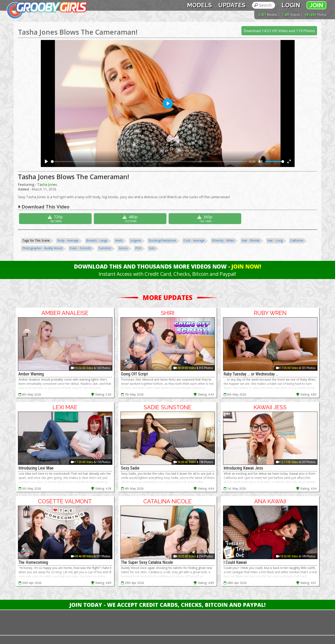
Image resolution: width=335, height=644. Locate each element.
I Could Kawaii (235, 562)
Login (291, 5)
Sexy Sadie (130, 468)
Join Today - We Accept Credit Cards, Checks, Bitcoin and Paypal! (167, 605)
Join (316, 5)
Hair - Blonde (251, 240)
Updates (232, 5)
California (297, 240)
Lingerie (136, 240)
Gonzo (123, 248)
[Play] (46, 161)
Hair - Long (275, 240)
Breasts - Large (97, 240)
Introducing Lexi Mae (36, 468)
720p (56, 219)
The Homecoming (33, 562)
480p (131, 219)
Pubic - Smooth (80, 248)
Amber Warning (31, 374)
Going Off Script (134, 374)
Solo (152, 248)
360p (205, 219)
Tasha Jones (47, 185)
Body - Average (68, 240)
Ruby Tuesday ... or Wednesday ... (251, 374)
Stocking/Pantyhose (162, 240)
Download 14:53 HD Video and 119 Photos (279, 31)
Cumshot (105, 248)
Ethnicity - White (223, 240)
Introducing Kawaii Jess (243, 468)
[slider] (149, 162)
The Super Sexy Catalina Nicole (147, 562)
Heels (119, 240)
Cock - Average (194, 240)
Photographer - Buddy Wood (42, 248)
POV (138, 248)
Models (200, 5)
